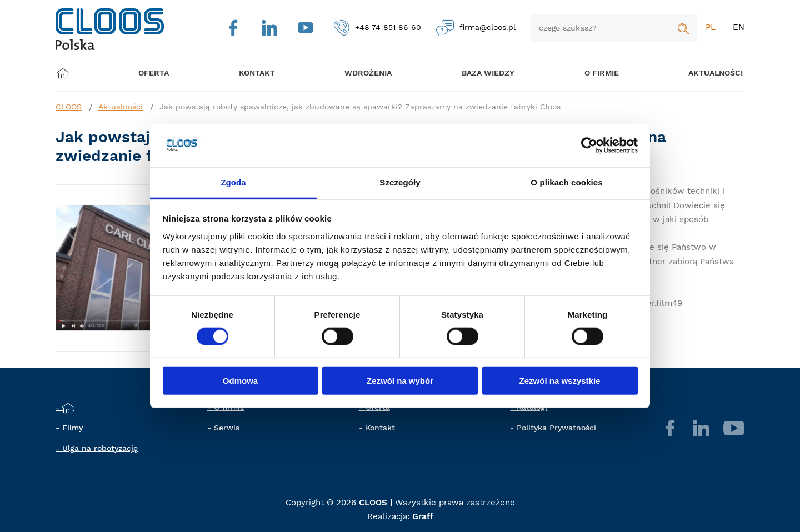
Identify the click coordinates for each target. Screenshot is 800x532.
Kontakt (380, 428)
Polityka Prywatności (556, 428)
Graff (423, 516)
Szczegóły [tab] (400, 182)
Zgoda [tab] (233, 182)
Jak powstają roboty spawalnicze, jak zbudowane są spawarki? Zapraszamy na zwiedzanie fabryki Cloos (360, 107)
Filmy (72, 428)
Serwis (227, 428)
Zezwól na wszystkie (560, 381)
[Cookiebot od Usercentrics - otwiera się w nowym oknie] (589, 145)
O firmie (588, 73)
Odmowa (240, 381)
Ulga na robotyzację (100, 448)
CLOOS (69, 107)
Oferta (157, 73)
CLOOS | (376, 503)
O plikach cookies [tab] (566, 182)
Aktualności (699, 73)
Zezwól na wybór (400, 381)
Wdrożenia (362, 73)
